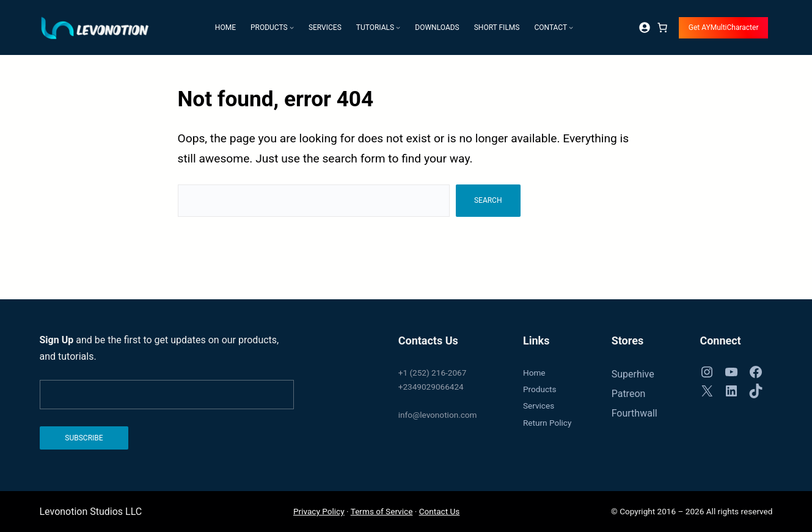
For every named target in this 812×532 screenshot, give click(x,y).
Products (540, 389)
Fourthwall (635, 413)
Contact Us (440, 511)
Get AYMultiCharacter (724, 27)
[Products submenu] (292, 27)
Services (539, 406)
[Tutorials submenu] (398, 27)
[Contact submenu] (571, 27)
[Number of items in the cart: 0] (662, 27)
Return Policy (547, 423)
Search (488, 200)
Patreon (629, 394)
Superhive (633, 374)
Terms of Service (382, 511)
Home (534, 373)
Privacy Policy (319, 511)
